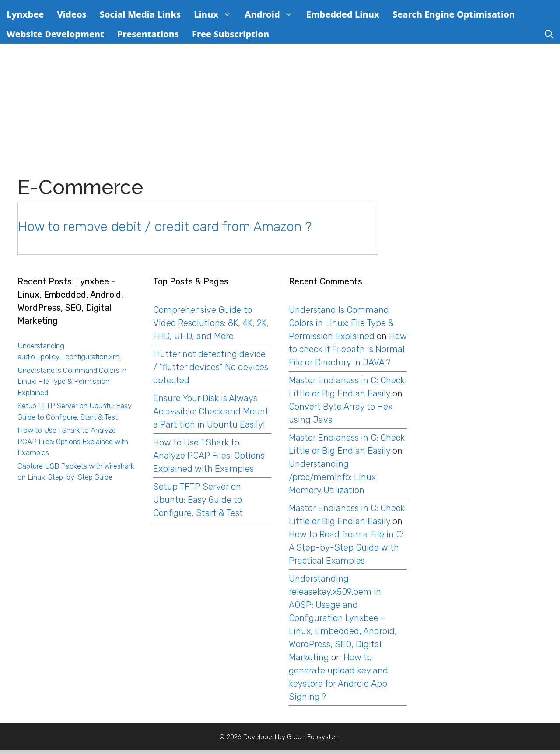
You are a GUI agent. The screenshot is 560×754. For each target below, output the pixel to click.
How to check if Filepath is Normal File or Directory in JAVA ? (348, 349)
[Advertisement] (287, 110)
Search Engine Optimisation (454, 14)
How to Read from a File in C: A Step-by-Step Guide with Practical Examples (346, 547)
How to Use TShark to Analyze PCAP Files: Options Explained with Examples (73, 441)
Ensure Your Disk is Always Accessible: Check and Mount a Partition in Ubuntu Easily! (211, 411)
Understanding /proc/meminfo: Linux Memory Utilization (332, 477)
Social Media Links (140, 14)
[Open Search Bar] (549, 34)
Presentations (148, 34)
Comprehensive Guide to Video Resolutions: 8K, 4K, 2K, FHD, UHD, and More (211, 323)
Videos (72, 14)
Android (272, 14)
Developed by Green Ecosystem (292, 737)
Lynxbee (25, 14)
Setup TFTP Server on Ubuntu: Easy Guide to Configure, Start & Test (198, 500)
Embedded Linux (343, 14)
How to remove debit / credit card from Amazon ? (165, 227)
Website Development (55, 34)
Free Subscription (231, 34)
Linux (216, 14)
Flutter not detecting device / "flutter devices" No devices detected (211, 367)
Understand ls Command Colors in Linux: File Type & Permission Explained (72, 381)
